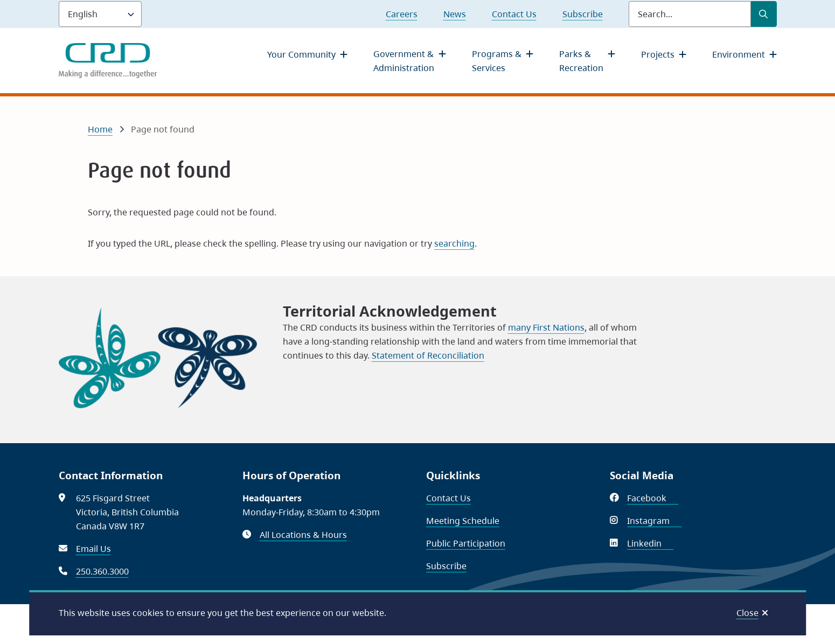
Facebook (653, 498)
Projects (658, 54)
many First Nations (546, 327)
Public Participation (466, 543)
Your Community (301, 54)
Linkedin (650, 543)
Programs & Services (497, 61)
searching (454, 243)
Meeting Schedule (463, 521)
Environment (739, 54)
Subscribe (583, 14)
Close (747, 613)
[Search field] (690, 14)
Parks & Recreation (581, 61)
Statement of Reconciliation (428, 355)
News (455, 14)
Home (100, 129)
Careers (402, 14)
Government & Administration (404, 61)
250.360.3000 (102, 571)
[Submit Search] (764, 14)
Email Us (93, 549)
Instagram (654, 521)
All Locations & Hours (303, 535)
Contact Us (514, 14)
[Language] (100, 14)
